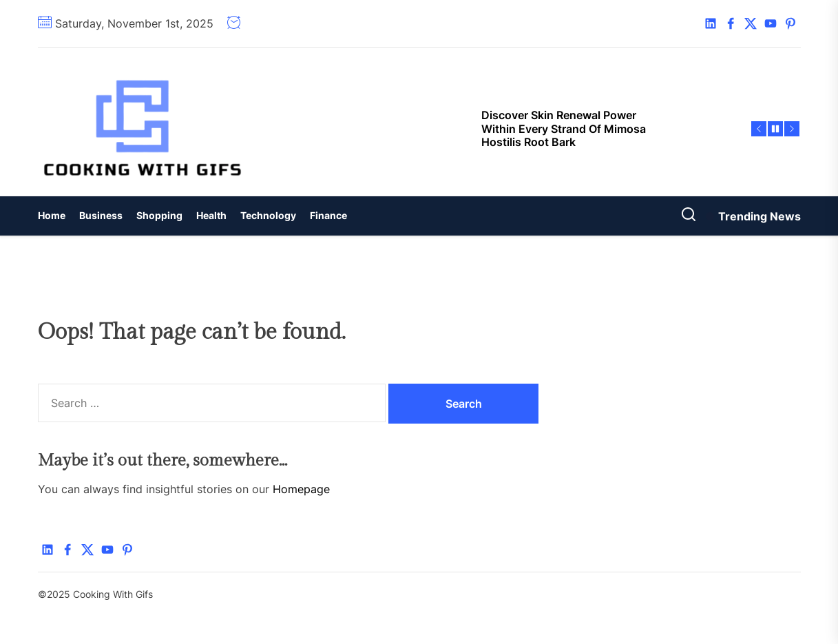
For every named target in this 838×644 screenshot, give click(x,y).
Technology (268, 215)
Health (211, 215)
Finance (328, 215)
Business (101, 215)
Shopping (159, 215)
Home (52, 215)
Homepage (301, 489)
